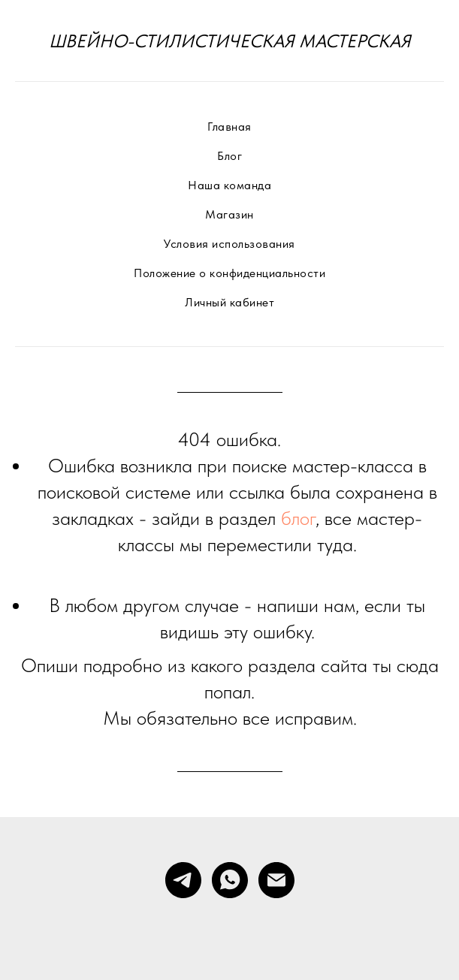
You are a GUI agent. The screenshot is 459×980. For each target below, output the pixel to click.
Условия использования (229, 244)
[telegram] (183, 880)
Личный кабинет (229, 302)
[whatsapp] (230, 880)
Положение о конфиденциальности (229, 273)
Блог (229, 156)
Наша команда (229, 185)
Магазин (229, 214)
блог (298, 518)
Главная (229, 127)
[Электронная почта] (276, 880)
